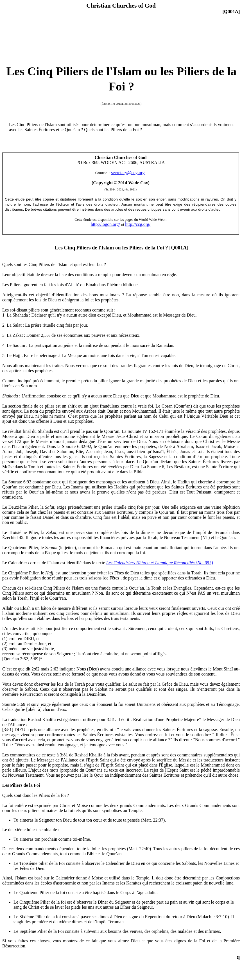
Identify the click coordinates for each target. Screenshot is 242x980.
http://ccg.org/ (138, 224)
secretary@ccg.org (128, 173)
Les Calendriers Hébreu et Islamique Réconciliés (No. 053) (160, 563)
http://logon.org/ (105, 224)
